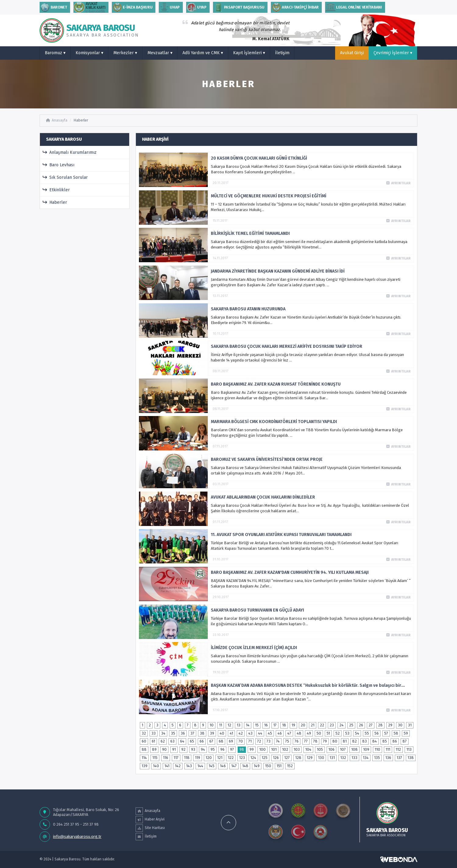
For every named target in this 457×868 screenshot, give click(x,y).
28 (380, 725)
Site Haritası (150, 828)
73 (269, 741)
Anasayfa (57, 120)
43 (250, 733)
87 (405, 741)
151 (279, 766)
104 (308, 749)
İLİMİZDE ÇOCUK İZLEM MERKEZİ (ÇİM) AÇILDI (254, 648)
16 (266, 725)
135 (377, 758)
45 (270, 733)
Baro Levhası (59, 165)
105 (320, 749)
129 (310, 758)
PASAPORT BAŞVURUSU (239, 7)
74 (278, 741)
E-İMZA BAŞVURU (132, 7)
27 (371, 725)
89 (154, 749)
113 (409, 749)
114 (144, 758)
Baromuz (55, 53)
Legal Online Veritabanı (354, 7)
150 (268, 766)
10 (212, 725)
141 (167, 766)
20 (303, 725)
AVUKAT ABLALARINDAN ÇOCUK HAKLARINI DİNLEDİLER (263, 497)
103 (297, 749)
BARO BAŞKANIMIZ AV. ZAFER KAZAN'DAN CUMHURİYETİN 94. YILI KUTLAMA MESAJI (290, 572)
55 (367, 733)
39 (212, 733)
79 (325, 741)
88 (144, 749)
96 (222, 749)
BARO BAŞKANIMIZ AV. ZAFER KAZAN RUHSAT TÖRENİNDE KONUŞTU (276, 384)
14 (248, 725)
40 (222, 733)
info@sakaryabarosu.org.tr (77, 836)
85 (385, 741)
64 (182, 741)
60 (144, 741)
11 (221, 725)
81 (345, 741)
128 (298, 758)
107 (343, 749)
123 (242, 758)
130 (321, 758)
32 (144, 733)
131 (332, 758)
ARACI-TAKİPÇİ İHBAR (295, 7)
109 (366, 749)
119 (198, 758)
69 (231, 741)
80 (335, 741)
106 (331, 749)
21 (313, 725)
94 (203, 749)
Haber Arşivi (150, 820)
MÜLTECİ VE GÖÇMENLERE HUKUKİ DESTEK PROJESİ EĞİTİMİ (269, 196)
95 (213, 749)
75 (287, 741)
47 (289, 733)
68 (221, 741)
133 (354, 758)
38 (202, 733)
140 (156, 766)
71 (250, 741)
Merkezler (125, 53)
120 (209, 758)
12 (229, 725)
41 (231, 733)
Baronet (53, 7)
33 (154, 733)
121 (220, 758)
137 (399, 758)
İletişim (282, 53)
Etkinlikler (56, 190)
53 (347, 733)
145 (212, 766)
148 (245, 766)
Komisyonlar (89, 53)
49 (309, 733)
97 (232, 749)
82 (354, 741)
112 (398, 749)
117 (176, 758)
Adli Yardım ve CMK (203, 53)
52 (338, 733)
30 (400, 725)
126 (276, 758)
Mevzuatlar (160, 53)
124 (253, 758)
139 (145, 766)
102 (285, 749)
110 (377, 749)
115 (155, 758)
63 (172, 741)
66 (202, 741)
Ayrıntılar (399, 183)
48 (299, 733)
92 (183, 749)
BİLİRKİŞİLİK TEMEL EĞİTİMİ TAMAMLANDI (250, 233)
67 (211, 741)
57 (386, 733)
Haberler (81, 120)
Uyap (196, 7)
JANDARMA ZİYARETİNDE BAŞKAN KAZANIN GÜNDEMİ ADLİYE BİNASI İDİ (278, 271)
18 (284, 725)
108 (354, 749)
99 (252, 749)
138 (411, 758)
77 (306, 741)
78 (315, 741)
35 (173, 733)
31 (410, 725)
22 (322, 725)
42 (241, 733)
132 (343, 758)
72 (259, 741)
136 (388, 758)
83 (365, 741)
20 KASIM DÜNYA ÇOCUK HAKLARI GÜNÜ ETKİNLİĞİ (259, 158)
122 (231, 758)
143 (189, 766)
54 (357, 733)
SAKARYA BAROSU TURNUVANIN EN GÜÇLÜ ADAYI (257, 610)
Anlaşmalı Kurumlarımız (70, 152)
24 (342, 725)
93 (193, 749)
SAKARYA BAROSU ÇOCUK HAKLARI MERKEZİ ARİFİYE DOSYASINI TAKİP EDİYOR (287, 346)
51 (328, 733)
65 (192, 741)
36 (183, 733)
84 (375, 741)
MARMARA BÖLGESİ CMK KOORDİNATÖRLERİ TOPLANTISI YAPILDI (274, 422)
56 (377, 733)
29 (390, 725)
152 (290, 766)
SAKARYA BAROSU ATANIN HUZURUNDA (248, 309)
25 (351, 725)
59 (406, 733)
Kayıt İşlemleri (249, 53)
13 (239, 725)
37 (192, 733)
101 (274, 749)
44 (260, 733)
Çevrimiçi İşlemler (393, 53)
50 (319, 733)
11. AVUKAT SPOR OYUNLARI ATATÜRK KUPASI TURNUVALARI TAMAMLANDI (281, 535)
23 (332, 725)
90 (164, 749)
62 (163, 741)
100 (262, 749)
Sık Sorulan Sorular (65, 177)
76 (297, 741)
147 (234, 766)
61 (153, 741)
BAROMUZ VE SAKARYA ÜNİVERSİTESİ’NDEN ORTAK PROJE (267, 459)
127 (287, 758)
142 (178, 766)
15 (257, 725)
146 (223, 766)
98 (242, 749)
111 (388, 749)
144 (200, 766)
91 (174, 749)
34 (163, 733)
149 (257, 766)
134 (366, 758)
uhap (169, 7)
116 (166, 758)
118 (187, 758)
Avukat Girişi (352, 53)
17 (275, 725)
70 (241, 741)
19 (293, 725)
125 (265, 758)
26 (361, 725)
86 (395, 741)
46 (280, 733)
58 (396, 733)
